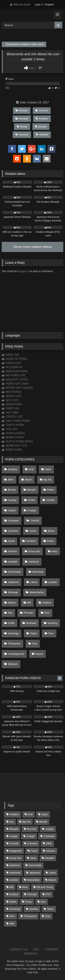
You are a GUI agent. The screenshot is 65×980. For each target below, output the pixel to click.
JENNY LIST (12, 396)
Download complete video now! (24, 44)
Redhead (31, 623)
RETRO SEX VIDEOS (17, 388)
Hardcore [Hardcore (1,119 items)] (14, 865)
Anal (31, 469)
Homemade (14, 572)
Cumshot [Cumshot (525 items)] (32, 843)
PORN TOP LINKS (15, 384)
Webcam (13, 664)
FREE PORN (12, 450)
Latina (33, 582)
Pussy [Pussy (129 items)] (28, 902)
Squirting (52, 623)
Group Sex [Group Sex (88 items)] (15, 858)
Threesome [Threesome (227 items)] (30, 916)
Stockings (13, 633)
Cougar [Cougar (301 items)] (13, 836)
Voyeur (39, 654)
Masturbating (36, 592)
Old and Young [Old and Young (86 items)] (45, 887)
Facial (11, 541)
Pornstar (28, 613)
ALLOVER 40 (12, 367)
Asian (48, 469)
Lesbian (53, 582)
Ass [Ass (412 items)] (11, 822)
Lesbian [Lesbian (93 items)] (14, 880)
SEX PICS (10, 400)
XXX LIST (10, 429)
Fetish (50, 541)
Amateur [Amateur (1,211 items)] (14, 814)
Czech (33, 531)
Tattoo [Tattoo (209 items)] (50, 909)
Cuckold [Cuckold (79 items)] (14, 843)
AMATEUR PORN (15, 371)
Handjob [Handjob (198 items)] (49, 858)
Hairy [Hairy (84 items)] (33, 858)
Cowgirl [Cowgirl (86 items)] (31, 836)
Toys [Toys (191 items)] (48, 916)
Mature (12, 603)
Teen (51, 633)
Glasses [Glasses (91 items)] (51, 851)
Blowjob (22, 110)
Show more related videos (33, 247)
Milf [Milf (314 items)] (11, 887)
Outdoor (47, 603)
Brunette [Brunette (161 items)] (32, 829)
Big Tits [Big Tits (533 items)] (26, 822)
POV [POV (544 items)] (48, 894)
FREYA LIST (11, 363)
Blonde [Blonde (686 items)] (43, 822)
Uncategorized (16, 654)
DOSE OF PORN (14, 359)
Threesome (14, 644)
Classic (12, 510)
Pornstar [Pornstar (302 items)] (32, 894)
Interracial (38, 572)
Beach (29, 480)
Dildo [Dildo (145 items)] (49, 843)
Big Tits (47, 480)
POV (47, 613)
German (42, 110)
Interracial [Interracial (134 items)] (15, 873)
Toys (34, 644)
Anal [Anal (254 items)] (30, 814)
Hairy (54, 551)
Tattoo (33, 633)
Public (11, 623)
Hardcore (34, 562)
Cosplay (32, 510)
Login (37, 4)
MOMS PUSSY (13, 437)
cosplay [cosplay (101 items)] (49, 829)
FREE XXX (11, 355)
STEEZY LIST (12, 417)
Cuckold (34, 521)
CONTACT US (19, 949)
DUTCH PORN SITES (17, 441)
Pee (10, 613)
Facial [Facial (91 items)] (34, 851)
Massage (13, 592)
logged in (23, 271)
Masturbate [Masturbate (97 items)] (33, 880)
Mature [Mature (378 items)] (52, 880)
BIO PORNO (12, 392)
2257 (36, 949)
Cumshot (22, 135)
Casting (12, 500)
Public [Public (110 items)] (13, 902)
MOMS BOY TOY (14, 446)
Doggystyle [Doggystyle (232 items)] (16, 851)
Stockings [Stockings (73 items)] (15, 909)
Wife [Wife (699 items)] (12, 924)
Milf (29, 603)
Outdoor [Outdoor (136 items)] (14, 894)
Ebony (51, 531)
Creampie (13, 521)
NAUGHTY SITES (15, 380)
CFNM (31, 500)
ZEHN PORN (12, 404)
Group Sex (34, 551)
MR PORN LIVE (14, 375)
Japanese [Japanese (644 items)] (34, 873)
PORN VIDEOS (13, 433)
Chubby (51, 500)
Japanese (13, 582)
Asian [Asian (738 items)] (45, 814)
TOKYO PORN (13, 425)
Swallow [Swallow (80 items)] (34, 909)
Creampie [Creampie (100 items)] (49, 836)
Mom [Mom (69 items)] (25, 887)
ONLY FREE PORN (16, 421)
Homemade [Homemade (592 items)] (35, 865)
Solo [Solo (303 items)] (43, 902)
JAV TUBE (10, 413)
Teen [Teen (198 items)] (12, 916)
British (51, 490)
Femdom (31, 541)
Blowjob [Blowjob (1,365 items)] (14, 829)
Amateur (42, 119)
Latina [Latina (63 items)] (52, 873)
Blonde (22, 127)
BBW (11, 480)
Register (49, 4)
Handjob (22, 119)
